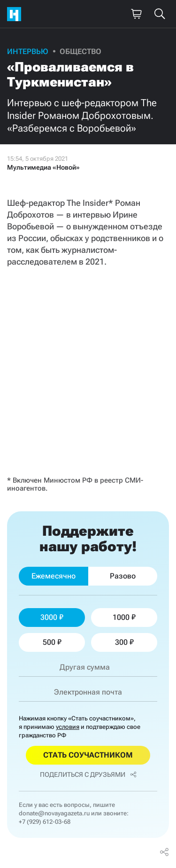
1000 (124, 617)
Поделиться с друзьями (88, 774)
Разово (123, 576)
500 (52, 642)
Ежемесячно (54, 576)
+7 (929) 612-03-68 (45, 822)
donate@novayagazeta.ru (54, 813)
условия (68, 727)
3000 (52, 617)
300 (124, 642)
